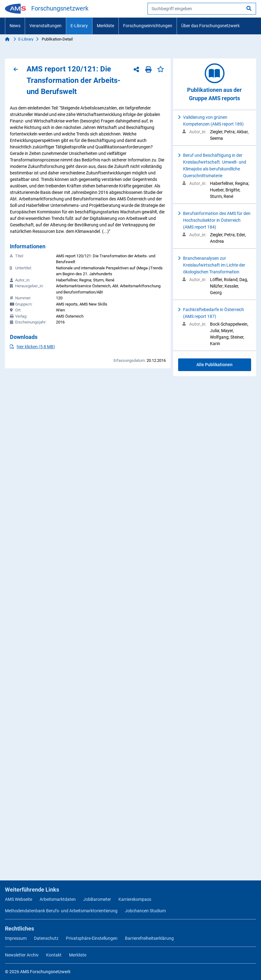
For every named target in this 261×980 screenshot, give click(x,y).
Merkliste (105, 26)
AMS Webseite (19, 899)
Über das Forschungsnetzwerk (210, 26)
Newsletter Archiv (22, 955)
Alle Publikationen (214, 365)
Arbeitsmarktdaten (58, 899)
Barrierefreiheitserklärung (149, 938)
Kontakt (54, 955)
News (15, 26)
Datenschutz (46, 938)
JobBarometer (97, 899)
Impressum (16, 938)
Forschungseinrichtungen (148, 26)
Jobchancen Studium (145, 911)
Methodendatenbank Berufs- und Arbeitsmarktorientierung (61, 911)
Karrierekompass (135, 899)
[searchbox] (202, 9)
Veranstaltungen (45, 26)
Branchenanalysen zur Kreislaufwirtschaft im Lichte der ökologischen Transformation (214, 265)
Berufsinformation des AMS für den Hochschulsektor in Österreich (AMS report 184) (217, 220)
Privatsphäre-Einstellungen (92, 938)
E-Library (79, 26)
